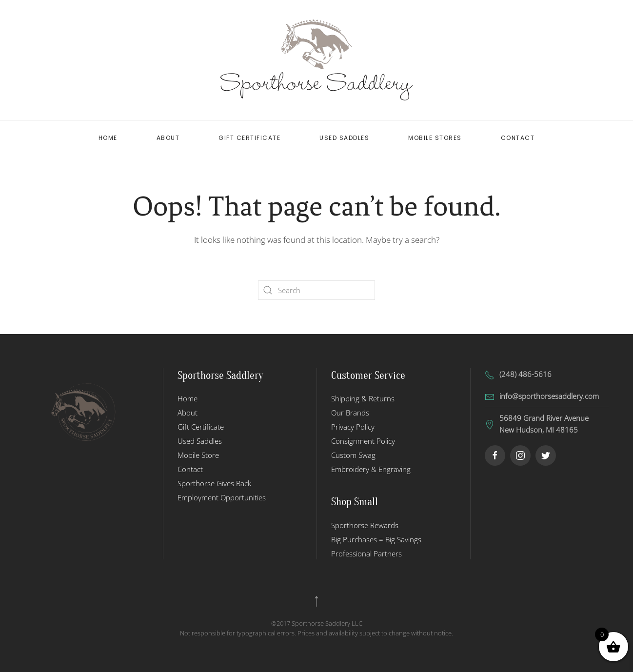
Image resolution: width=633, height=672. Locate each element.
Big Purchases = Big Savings (376, 539)
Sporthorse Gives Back (214, 483)
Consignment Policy (363, 441)
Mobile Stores (435, 138)
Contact (518, 138)
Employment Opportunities (222, 497)
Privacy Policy (353, 427)
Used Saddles (344, 138)
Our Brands (350, 413)
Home (108, 138)
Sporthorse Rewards (365, 525)
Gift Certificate (249, 138)
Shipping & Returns (363, 398)
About (168, 138)
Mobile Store (198, 455)
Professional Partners (366, 553)
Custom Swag (353, 455)
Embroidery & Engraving (371, 469)
